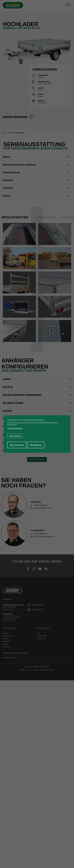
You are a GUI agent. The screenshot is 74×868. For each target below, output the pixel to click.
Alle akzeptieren (17, 445)
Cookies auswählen (15, 436)
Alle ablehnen (36, 445)
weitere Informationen (15, 428)
